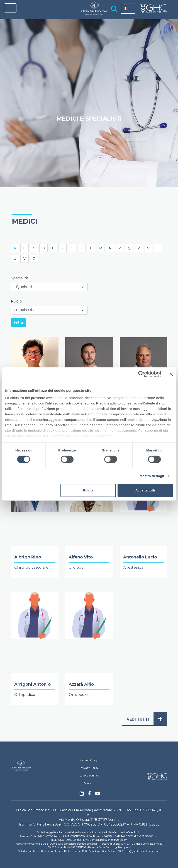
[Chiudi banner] (171, 374)
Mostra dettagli (152, 476)
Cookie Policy (89, 760)
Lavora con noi (89, 775)
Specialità (20, 278)
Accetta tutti (145, 490)
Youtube (98, 794)
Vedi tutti (147, 719)
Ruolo (16, 301)
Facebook (90, 795)
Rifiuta (88, 490)
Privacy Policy (89, 768)
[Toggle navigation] (10, 8)
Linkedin (82, 795)
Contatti (89, 783)
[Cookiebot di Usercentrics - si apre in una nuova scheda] (141, 374)
